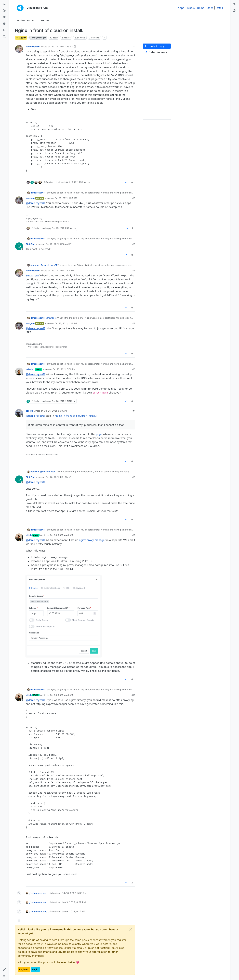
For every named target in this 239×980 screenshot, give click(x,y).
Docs (210, 8)
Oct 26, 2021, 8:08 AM (55, 411)
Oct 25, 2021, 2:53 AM (62, 270)
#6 (134, 369)
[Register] (235, 11)
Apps (181, 8)
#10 (133, 695)
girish (29, 535)
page (99, 434)
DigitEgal (30, 244)
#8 (134, 477)
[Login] (235, 4)
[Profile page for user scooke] (19, 413)
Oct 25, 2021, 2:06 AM (57, 244)
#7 (134, 411)
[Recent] (4, 11)
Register (24, 969)
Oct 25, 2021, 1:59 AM (66, 198)
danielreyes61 (33, 46)
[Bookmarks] (4, 30)
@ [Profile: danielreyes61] (35, 203)
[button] (4, 969)
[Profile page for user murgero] (19, 200)
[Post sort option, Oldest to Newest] (157, 52)
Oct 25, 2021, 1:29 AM (62, 46)
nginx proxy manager (92, 540)
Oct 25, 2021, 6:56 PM (64, 369)
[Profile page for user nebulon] (19, 372)
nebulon (30, 369)
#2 (134, 198)
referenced (41, 893)
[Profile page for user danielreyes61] (19, 49)
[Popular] (4, 24)
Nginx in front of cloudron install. (75, 416)
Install (219, 8)
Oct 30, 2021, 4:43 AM (61, 535)
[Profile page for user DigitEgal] (19, 246)
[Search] (4, 37)
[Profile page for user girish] (19, 537)
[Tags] (4, 17)
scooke (30, 411)
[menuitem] (235, 4)
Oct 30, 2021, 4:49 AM (61, 695)
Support (21, 38)
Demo (201, 8)
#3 (134, 244)
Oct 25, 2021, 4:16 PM (66, 323)
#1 (134, 46)
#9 (134, 535)
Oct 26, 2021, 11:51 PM (57, 477)
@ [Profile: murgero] (32, 275)
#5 (134, 323)
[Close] (131, 929)
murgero (30, 198)
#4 (134, 270)
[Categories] (4, 4)
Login (35, 969)
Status (191, 8)
